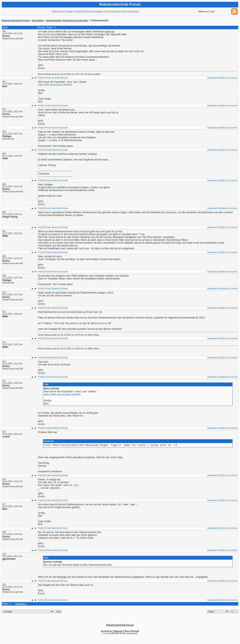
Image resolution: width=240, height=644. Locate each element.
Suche (90, 12)
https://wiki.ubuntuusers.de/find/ (55, 85)
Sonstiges (38, 21)
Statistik (117, 12)
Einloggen (70, 12)
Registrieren (57, 12)
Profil (40, 78)
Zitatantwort (212, 78)
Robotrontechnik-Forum (15, 21)
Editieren (224, 78)
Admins (136, 12)
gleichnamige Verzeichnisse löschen (67, 21)
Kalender (126, 12)
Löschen (234, 78)
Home (108, 12)
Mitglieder (99, 12)
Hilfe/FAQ (81, 12)
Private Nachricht (52, 78)
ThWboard (117, 632)
